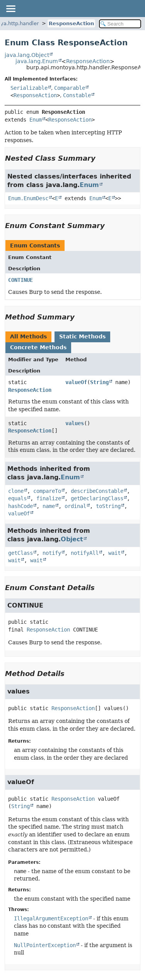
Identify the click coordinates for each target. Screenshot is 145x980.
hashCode (20, 506)
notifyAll (85, 553)
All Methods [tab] (28, 336)
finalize (49, 498)
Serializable (29, 88)
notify (52, 553)
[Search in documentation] (120, 24)
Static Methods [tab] (82, 336)
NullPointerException (45, 945)
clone (16, 491)
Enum (36, 120)
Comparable (70, 88)
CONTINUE (20, 280)
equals (17, 498)
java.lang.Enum (37, 61)
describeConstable (97, 491)
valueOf (76, 382)
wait (114, 553)
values (75, 423)
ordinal (75, 506)
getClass (20, 553)
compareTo (47, 491)
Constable (77, 95)
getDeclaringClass (97, 498)
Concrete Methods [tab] (38, 347)
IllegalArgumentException (51, 918)
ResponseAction (71, 23)
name (49, 506)
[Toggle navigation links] (10, 9)
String (99, 382)
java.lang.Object (27, 55)
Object (72, 539)
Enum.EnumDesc (28, 198)
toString (108, 506)
